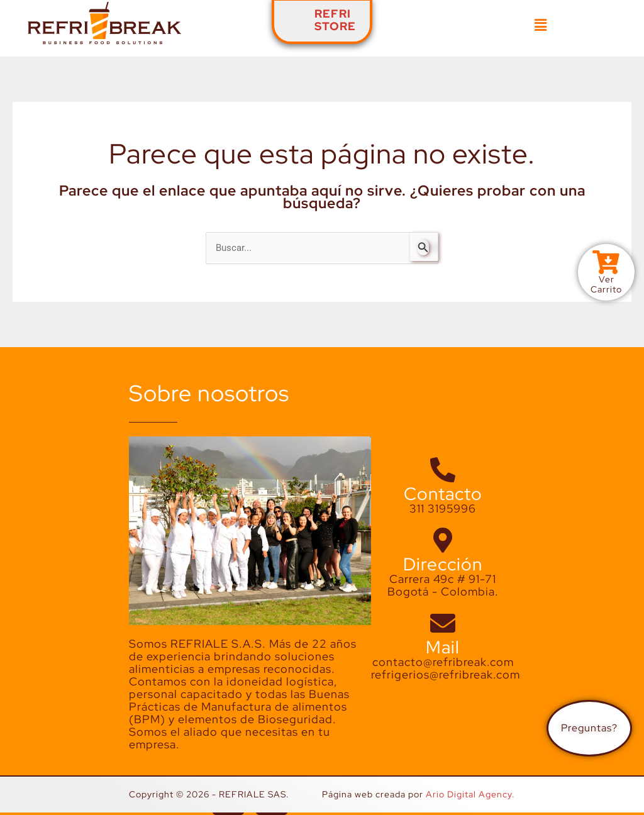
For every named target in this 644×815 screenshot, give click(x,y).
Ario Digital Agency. (470, 794)
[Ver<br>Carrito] (606, 262)
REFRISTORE (335, 20)
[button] (541, 25)
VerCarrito (606, 284)
